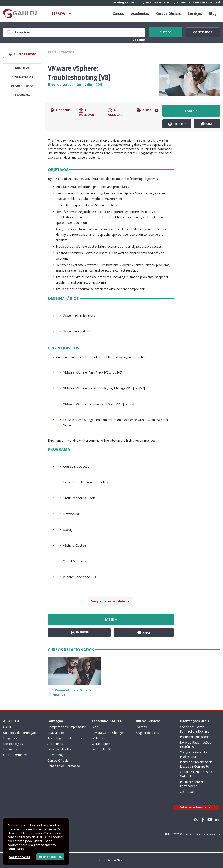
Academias (140, 14)
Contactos (187, 792)
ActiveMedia (117, 860)
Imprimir (177, 124)
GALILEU (9, 727)
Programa (22, 95)
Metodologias (13, 744)
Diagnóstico (12, 738)
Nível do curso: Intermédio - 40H (75, 85)
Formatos (10, 749)
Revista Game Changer (108, 733)
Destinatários (22, 77)
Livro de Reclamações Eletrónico (195, 745)
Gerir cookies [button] (19, 857)
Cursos (118, 14)
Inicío (52, 52)
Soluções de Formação (20, 733)
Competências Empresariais (67, 727)
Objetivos (22, 68)
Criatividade (56, 733)
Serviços (195, 14)
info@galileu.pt (125, 3)
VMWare (68, 52)
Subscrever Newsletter (196, 807)
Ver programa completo (108, 601)
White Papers (101, 744)
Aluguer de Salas (147, 733)
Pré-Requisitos (22, 86)
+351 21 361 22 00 (156, 3)
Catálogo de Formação (64, 766)
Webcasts (99, 738)
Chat (207, 124)
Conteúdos (203, 32)
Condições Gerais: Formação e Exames (194, 729)
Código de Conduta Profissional (193, 754)
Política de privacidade (196, 737)
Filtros (139, 40)
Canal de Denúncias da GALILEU (196, 774)
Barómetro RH (102, 749)
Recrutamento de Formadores (192, 784)
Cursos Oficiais (168, 14)
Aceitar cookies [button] (50, 857)
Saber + (191, 111)
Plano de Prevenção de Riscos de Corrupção (196, 764)
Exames (141, 727)
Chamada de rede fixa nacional (197, 3)
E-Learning (55, 755)
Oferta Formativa (15, 755)
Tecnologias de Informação (67, 738)
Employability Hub (60, 749)
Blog (213, 14)
